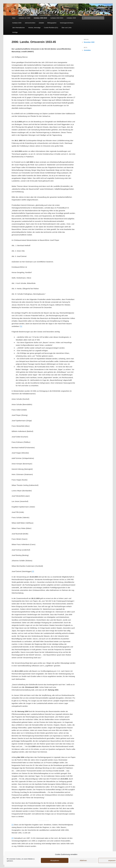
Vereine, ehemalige (34, 28)
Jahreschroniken (30, 23)
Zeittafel (41, 23)
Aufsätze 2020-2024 (57, 18)
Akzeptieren (55, 860)
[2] (33, 571)
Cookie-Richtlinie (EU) (51, 28)
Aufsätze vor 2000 (25, 18)
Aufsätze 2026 (17, 23)
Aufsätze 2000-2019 (40, 18)
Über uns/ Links (66, 28)
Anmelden (87, 50)
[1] (21, 326)
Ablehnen (83, 860)
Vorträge (15, 32)
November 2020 (89, 42)
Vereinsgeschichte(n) (67, 23)
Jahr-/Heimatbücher (19, 28)
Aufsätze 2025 (71, 18)
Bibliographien (52, 23)
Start (14, 18)
